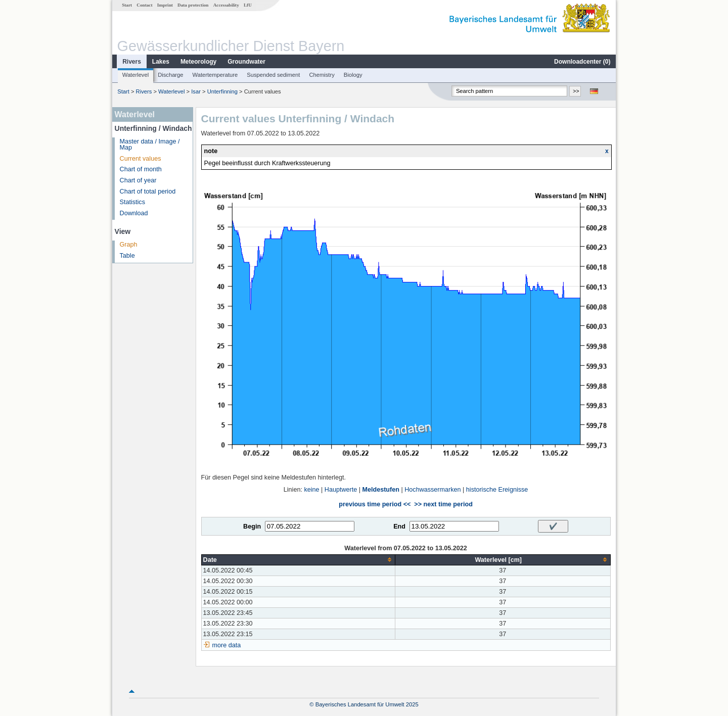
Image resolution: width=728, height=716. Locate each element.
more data (227, 645)
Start (127, 5)
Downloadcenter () (582, 62)
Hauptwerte (341, 490)
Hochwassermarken (433, 490)
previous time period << (375, 504)
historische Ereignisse (497, 490)
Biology (353, 75)
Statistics (132, 202)
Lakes (161, 62)
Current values (141, 159)
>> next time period (443, 504)
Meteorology (198, 62)
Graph (129, 245)
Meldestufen (380, 490)
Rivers (132, 62)
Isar (196, 91)
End (399, 527)
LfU (248, 5)
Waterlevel (135, 75)
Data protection (193, 5)
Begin (252, 527)
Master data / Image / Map (150, 145)
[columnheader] (298, 560)
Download (134, 213)
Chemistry (322, 75)
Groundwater (246, 62)
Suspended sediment (273, 75)
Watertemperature (215, 75)
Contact (144, 5)
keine (311, 490)
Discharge (170, 75)
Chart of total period (148, 192)
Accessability (226, 5)
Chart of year (138, 180)
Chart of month (141, 169)
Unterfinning (222, 91)
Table (127, 256)
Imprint (165, 5)
